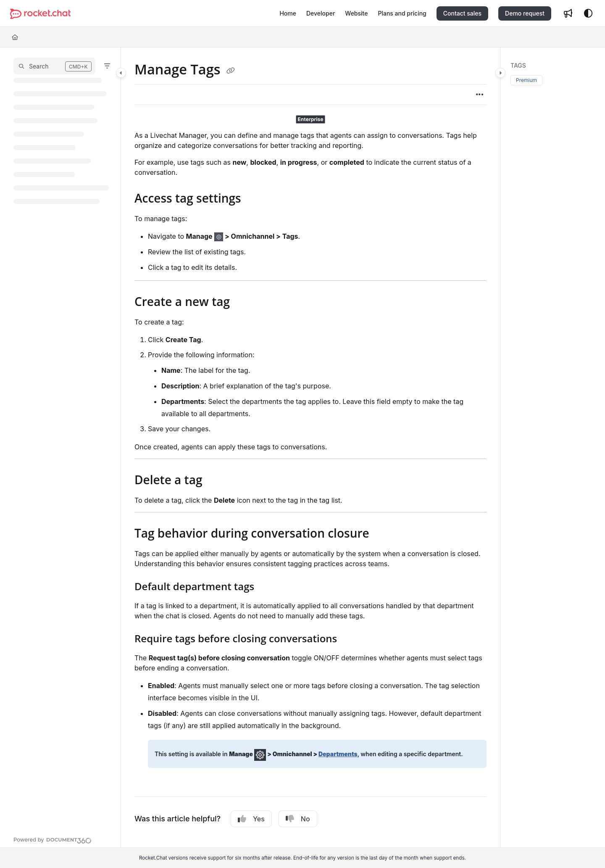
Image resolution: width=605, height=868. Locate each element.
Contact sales (462, 13)
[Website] (356, 13)
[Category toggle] (121, 73)
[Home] (288, 13)
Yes (251, 819)
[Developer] (321, 13)
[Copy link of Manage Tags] (231, 71)
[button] (54, 66)
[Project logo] (40, 14)
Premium (526, 80)
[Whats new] (568, 13)
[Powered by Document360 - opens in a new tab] (53, 839)
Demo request (525, 13)
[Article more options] (480, 95)
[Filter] (107, 66)
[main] (310, 447)
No (298, 819)
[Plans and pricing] (402, 13)
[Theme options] (588, 13)
